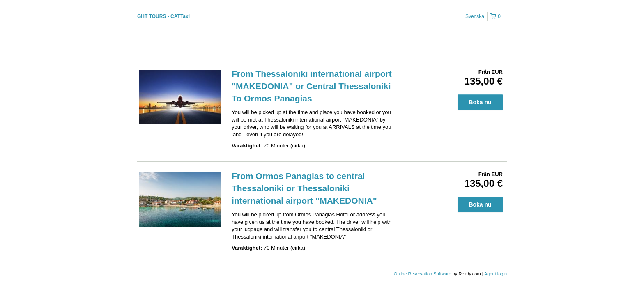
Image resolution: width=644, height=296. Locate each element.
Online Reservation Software (423, 274)
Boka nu (480, 102)
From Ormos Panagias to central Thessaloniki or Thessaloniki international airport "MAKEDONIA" (304, 188)
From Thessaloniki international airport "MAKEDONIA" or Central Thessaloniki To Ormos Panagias (312, 86)
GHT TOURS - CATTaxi (163, 16)
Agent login (496, 274)
